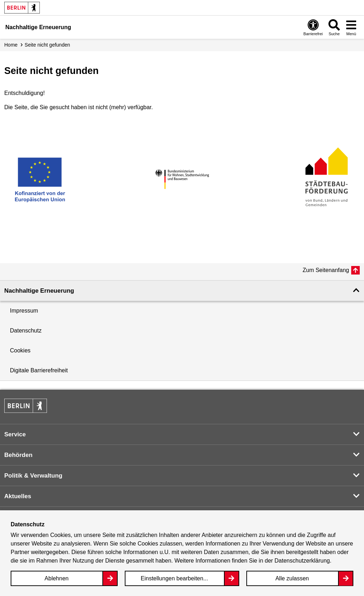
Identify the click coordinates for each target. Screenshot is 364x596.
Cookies (20, 350)
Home (11, 45)
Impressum (24, 311)
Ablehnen (57, 578)
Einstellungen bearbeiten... (174, 578)
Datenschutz (26, 331)
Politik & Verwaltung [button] (33, 476)
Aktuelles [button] (18, 496)
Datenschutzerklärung (302, 561)
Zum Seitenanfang (326, 270)
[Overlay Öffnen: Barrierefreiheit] (313, 27)
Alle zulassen (292, 578)
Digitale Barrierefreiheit (39, 370)
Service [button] (15, 434)
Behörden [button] (18, 455)
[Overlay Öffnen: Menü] (351, 27)
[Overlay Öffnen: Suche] (334, 27)
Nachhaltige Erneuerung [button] (39, 291)
